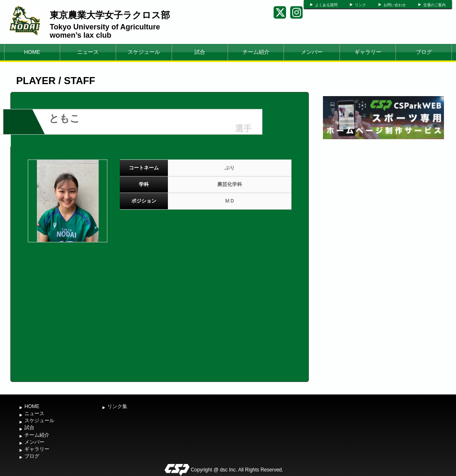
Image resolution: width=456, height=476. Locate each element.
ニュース (88, 52)
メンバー (312, 52)
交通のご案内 (434, 5)
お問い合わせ (395, 5)
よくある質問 (326, 5)
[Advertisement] (383, 203)
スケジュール (144, 52)
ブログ (424, 52)
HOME (32, 52)
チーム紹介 (256, 52)
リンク (360, 5)
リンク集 (117, 406)
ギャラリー (368, 52)
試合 (200, 52)
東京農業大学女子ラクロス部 (110, 15)
